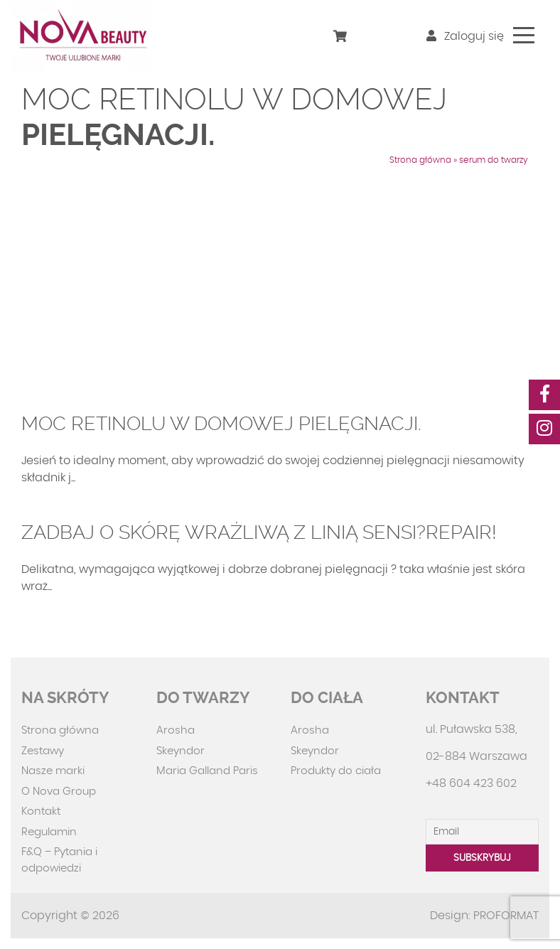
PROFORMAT (506, 916)
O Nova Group (59, 792)
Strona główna (420, 160)
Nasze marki (53, 771)
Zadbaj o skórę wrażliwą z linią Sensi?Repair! (259, 532)
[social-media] (544, 395)
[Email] (483, 832)
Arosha (176, 730)
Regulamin (49, 832)
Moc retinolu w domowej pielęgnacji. (221, 424)
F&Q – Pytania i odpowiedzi (59, 860)
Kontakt (41, 811)
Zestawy (43, 751)
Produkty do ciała (336, 771)
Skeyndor (181, 751)
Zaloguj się (465, 36)
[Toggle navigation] (524, 35)
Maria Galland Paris (207, 771)
